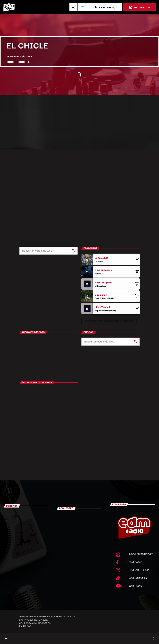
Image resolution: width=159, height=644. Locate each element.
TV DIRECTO (139, 7)
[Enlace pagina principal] (9, 7)
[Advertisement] (79, 122)
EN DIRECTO (105, 7)
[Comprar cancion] (136, 259)
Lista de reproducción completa (109, 321)
